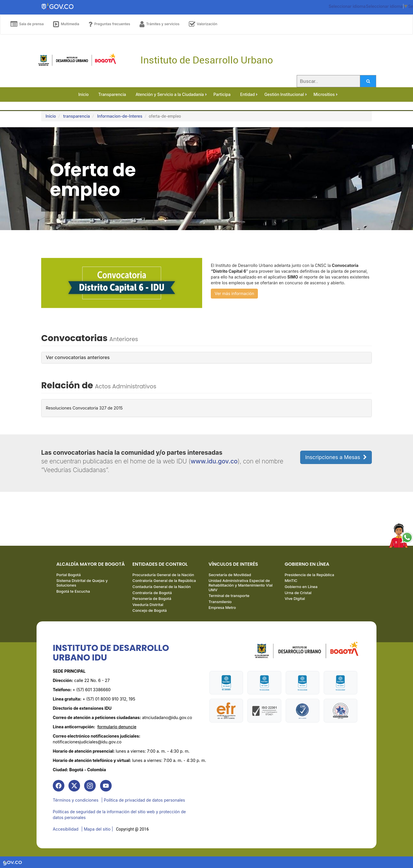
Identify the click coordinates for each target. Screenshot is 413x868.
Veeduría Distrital (148, 605)
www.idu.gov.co (214, 461)
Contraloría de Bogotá (152, 593)
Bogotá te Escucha (73, 591)
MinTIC (291, 581)
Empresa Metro (222, 607)
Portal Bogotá (68, 575)
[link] (59, 786)
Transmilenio (220, 602)
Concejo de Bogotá (150, 610)
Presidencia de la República (309, 575)
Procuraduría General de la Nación (163, 575)
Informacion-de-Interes (120, 116)
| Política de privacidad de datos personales (143, 800)
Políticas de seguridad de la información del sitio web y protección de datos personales (119, 815)
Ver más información (234, 293)
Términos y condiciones (76, 800)
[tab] (206, 358)
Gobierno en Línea (301, 587)
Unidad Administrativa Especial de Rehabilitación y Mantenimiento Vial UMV (241, 585)
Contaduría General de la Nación (162, 587)
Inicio (51, 116)
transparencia (77, 116)
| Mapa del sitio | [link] (97, 829)
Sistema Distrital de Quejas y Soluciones (82, 583)
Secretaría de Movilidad (230, 575)
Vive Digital (295, 598)
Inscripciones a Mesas (336, 457)
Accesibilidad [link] (66, 829)
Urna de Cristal (298, 593)
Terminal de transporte (229, 596)
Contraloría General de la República (164, 581)
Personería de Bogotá (152, 598)
